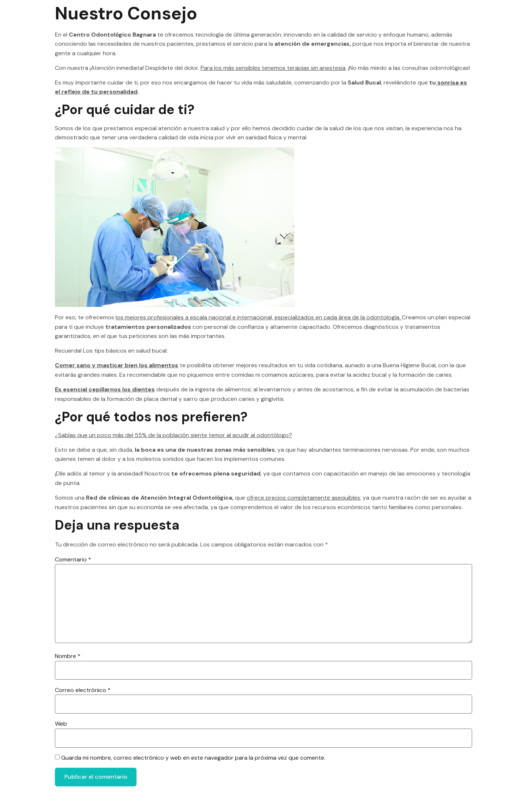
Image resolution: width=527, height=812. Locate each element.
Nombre (68, 662)
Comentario (73, 559)
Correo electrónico (83, 697)
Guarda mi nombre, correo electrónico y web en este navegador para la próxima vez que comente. (193, 766)
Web (61, 732)
